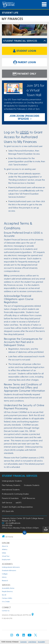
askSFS (19, 503)
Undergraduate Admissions (11, 567)
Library (4, 577)
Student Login (25, 51)
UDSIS (24, 132)
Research (5, 581)
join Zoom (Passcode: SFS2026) (25, 117)
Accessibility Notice (8, 588)
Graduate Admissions (9, 570)
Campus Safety (7, 598)
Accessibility (41, 642)
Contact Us (6, 611)
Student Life (10, 13)
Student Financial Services (20, 41)
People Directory (7, 591)
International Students (11, 490)
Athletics (5, 549)
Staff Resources (29, 498)
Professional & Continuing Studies (15, 494)
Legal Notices (32, 642)
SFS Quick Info (8, 511)
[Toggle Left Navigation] (45, 41)
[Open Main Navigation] (44, 4)
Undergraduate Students (12, 481)
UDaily (4, 553)
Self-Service (7, 503)
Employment (6, 559)
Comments (23, 642)
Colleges (5, 574)
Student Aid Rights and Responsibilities (17, 507)
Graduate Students (32, 485)
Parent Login (25, 62)
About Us (5, 546)
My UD (4, 595)
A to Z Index (6, 602)
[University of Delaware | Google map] (33, 615)
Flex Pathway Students (11, 485)
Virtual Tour (6, 556)
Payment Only (24, 74)
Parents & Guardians (10, 498)
